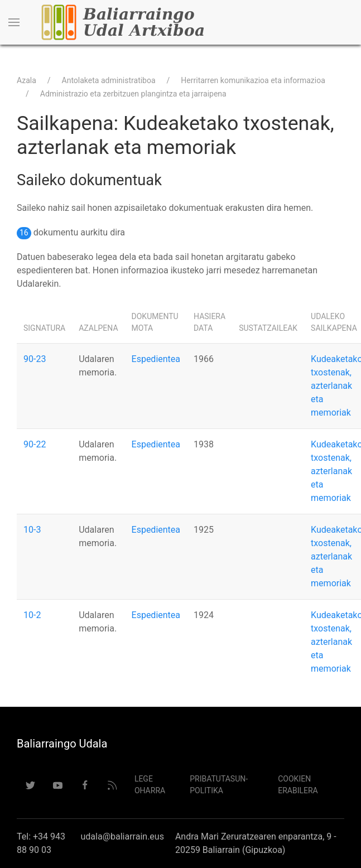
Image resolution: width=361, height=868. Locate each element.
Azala (27, 80)
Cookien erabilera (298, 785)
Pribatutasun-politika (219, 785)
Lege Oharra (150, 785)
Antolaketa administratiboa (109, 80)
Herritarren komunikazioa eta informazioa (253, 80)
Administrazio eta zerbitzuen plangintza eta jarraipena (133, 94)
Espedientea (156, 359)
